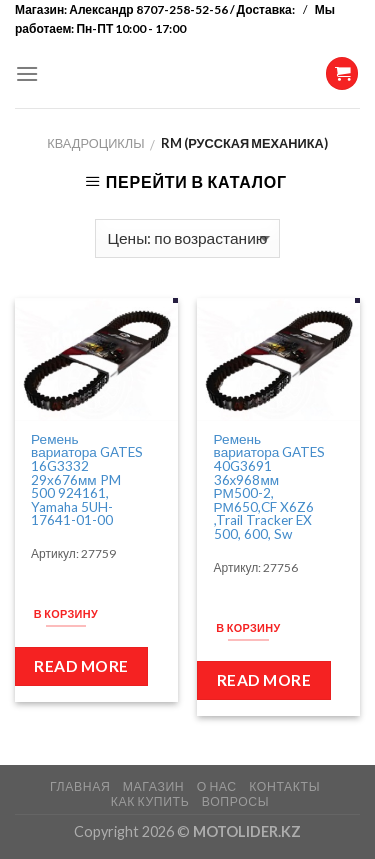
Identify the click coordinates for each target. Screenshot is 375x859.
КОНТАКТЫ (284, 786)
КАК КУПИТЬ (150, 801)
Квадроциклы (95, 143)
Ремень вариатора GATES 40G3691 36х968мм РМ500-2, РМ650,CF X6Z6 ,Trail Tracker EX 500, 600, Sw (270, 487)
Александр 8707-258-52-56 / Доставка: (183, 9)
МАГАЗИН (153, 786)
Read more (81, 666)
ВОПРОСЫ (235, 801)
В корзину (66, 613)
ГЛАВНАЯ (80, 786)
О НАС (217, 786)
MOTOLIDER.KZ (247, 831)
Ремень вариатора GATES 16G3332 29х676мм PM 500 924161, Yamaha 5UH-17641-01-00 (87, 480)
